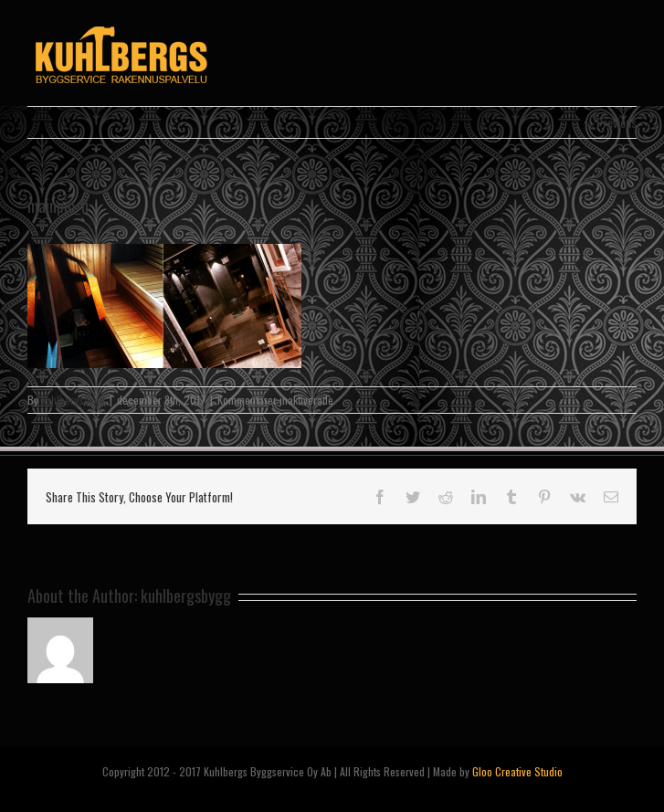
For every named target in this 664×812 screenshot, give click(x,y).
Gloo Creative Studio (517, 771)
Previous (617, 122)
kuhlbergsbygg (73, 400)
